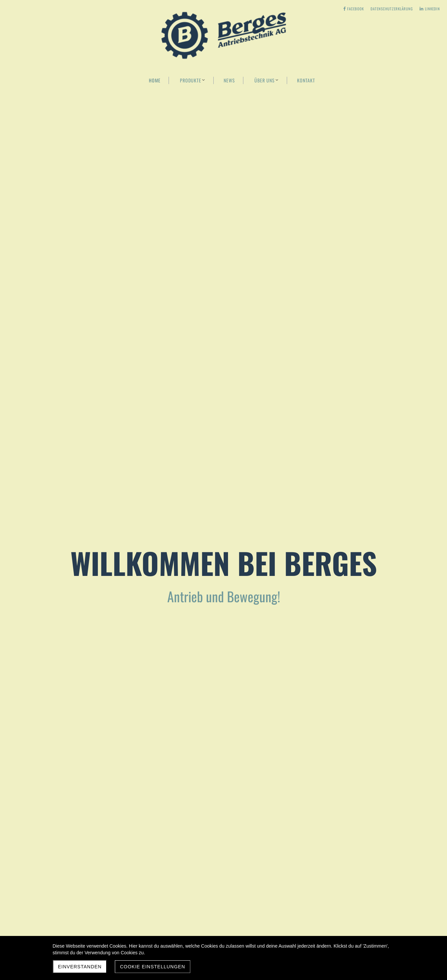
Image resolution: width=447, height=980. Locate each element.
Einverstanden (80, 967)
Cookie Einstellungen (152, 967)
